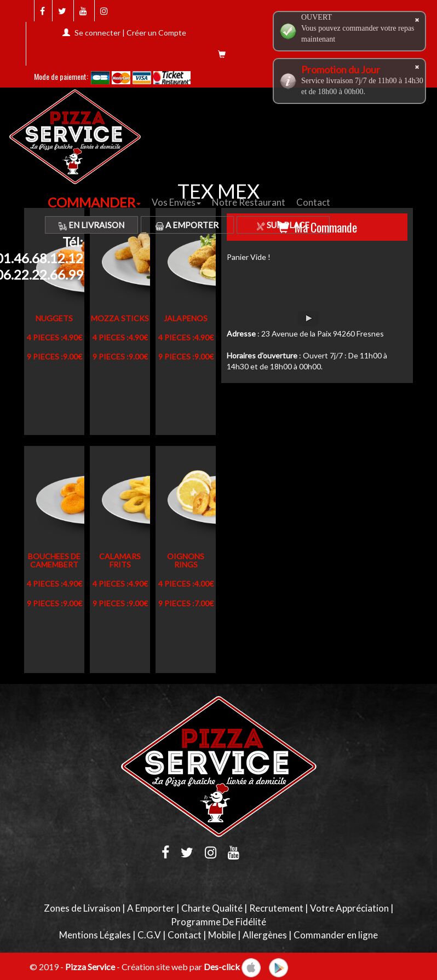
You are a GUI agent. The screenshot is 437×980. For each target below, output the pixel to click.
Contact (313, 202)
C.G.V (149, 935)
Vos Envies (176, 202)
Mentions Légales (95, 935)
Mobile (222, 935)
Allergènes (265, 935)
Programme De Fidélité (219, 922)
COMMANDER (94, 202)
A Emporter (187, 225)
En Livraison (91, 225)
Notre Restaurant (249, 202)
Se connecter (97, 33)
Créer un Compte (156, 33)
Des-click (222, 967)
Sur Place (283, 225)
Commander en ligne (336, 935)
